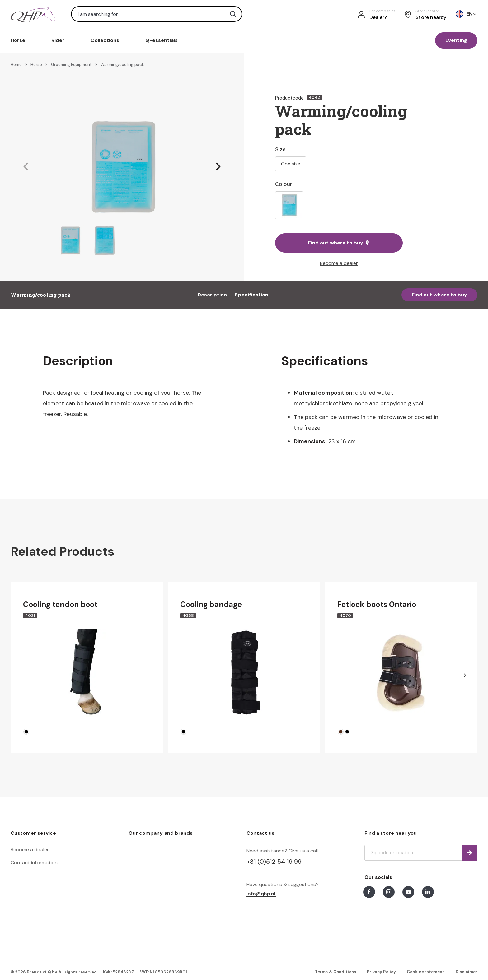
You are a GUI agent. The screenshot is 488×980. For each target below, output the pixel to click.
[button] (26, 167)
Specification (251, 295)
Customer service (33, 833)
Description (212, 295)
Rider (58, 40)
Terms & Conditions (335, 972)
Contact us (260, 833)
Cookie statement (426, 972)
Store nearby (431, 17)
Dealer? (378, 17)
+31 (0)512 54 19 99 (274, 862)
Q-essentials (162, 40)
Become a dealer (339, 263)
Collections (105, 40)
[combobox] (157, 14)
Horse (18, 40)
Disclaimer (467, 972)
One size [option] (291, 164)
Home (16, 65)
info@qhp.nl (261, 894)
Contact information (34, 863)
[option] (289, 205)
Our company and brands (161, 833)
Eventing (456, 40)
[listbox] (339, 205)
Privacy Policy (381, 972)
